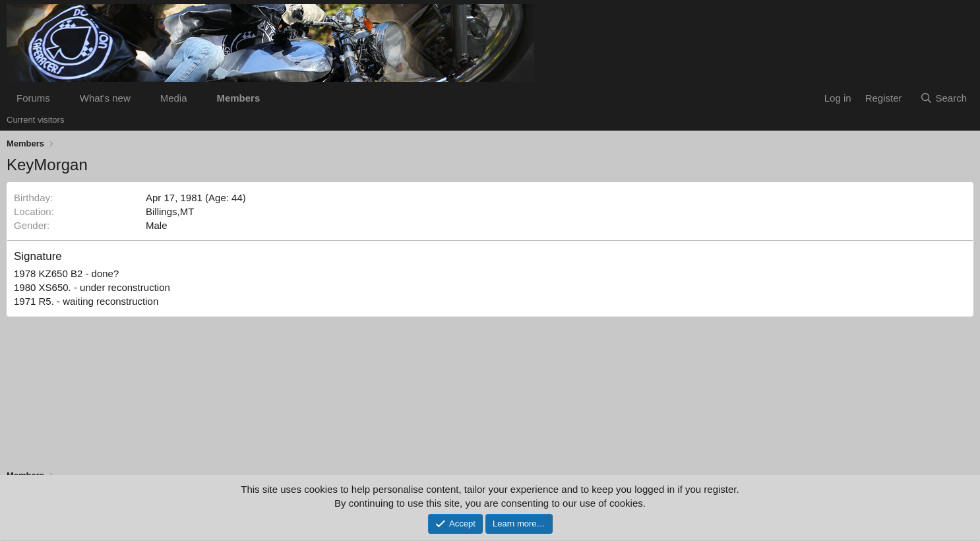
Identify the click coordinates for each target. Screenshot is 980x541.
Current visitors (35, 120)
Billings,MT (170, 211)
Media (174, 98)
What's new (105, 98)
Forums (33, 98)
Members (238, 98)
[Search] (943, 98)
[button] (61, 98)
